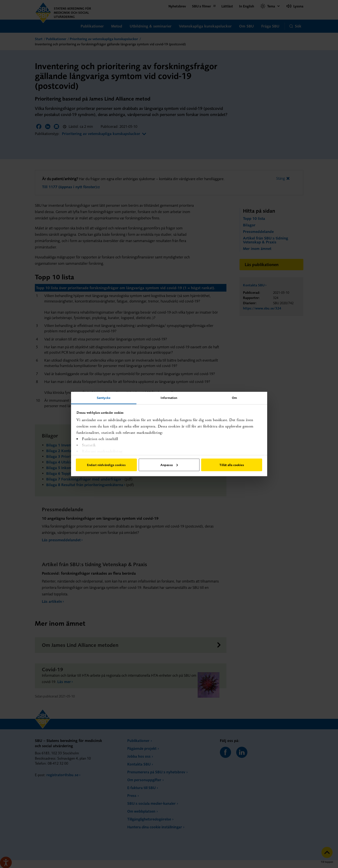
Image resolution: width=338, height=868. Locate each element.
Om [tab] (234, 398)
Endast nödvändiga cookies (106, 465)
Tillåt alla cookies (232, 465)
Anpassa (169, 465)
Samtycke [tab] (104, 398)
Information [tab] (169, 398)
